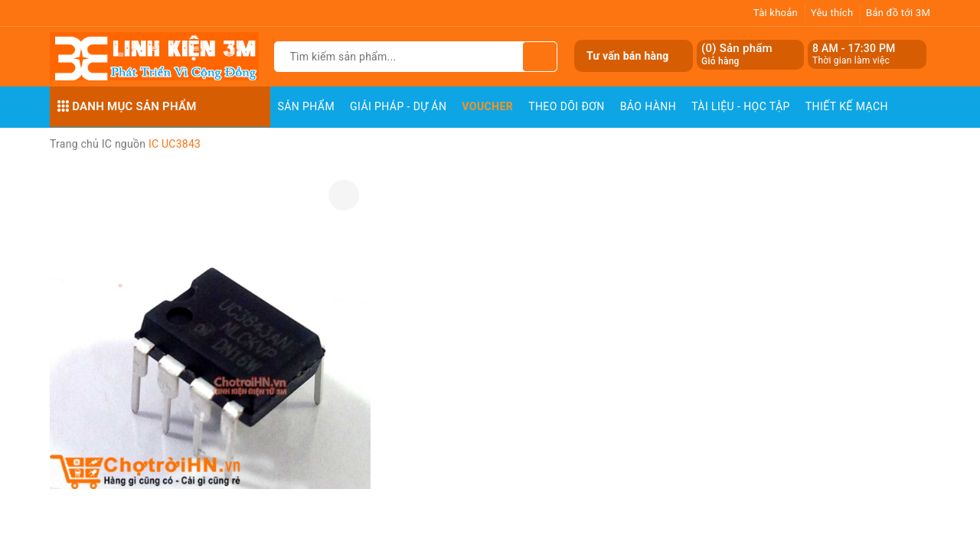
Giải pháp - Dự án (398, 106)
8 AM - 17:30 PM (854, 48)
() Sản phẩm (737, 55)
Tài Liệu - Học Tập (741, 106)
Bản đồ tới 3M (898, 13)
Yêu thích (832, 13)
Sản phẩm (307, 106)
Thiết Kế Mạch (847, 106)
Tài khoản (776, 13)
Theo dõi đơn (567, 106)
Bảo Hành (648, 106)
